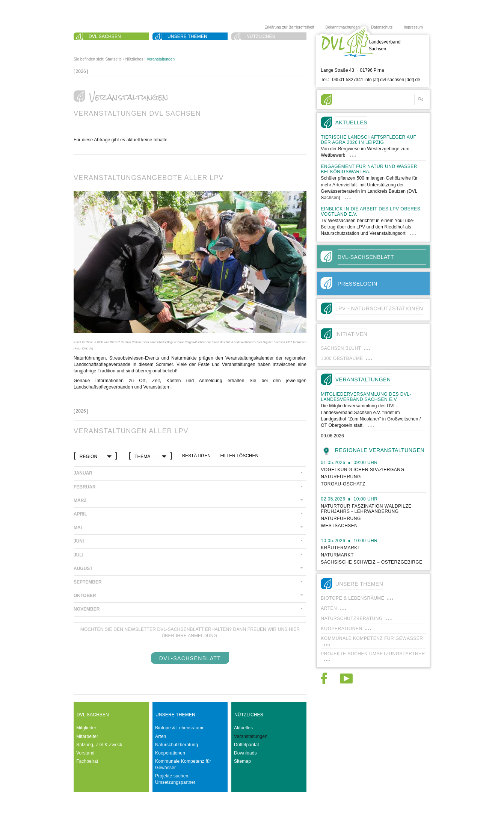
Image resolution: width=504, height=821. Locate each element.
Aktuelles (243, 728)
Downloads (245, 753)
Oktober (85, 596)
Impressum (413, 27)
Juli (78, 555)
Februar (85, 487)
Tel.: (325, 80)
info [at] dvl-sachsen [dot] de (392, 80)
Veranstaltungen (161, 59)
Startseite (114, 59)
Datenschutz (382, 27)
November (87, 609)
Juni (79, 541)
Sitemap (242, 761)
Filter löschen (239, 456)
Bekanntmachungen (343, 27)
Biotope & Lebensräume (180, 728)
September (88, 582)
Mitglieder (86, 728)
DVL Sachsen (105, 36)
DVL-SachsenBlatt (190, 658)
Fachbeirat (87, 761)
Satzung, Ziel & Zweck (99, 745)
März (80, 500)
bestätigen (196, 456)
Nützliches (261, 36)
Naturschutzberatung (177, 745)
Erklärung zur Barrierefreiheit (289, 27)
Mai (78, 528)
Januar (83, 473)
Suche (97, 45)
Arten (161, 736)
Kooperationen (170, 753)
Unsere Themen (187, 36)
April (80, 514)
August (83, 569)
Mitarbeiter (87, 736)
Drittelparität (247, 745)
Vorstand (85, 753)
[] (81, 71)
